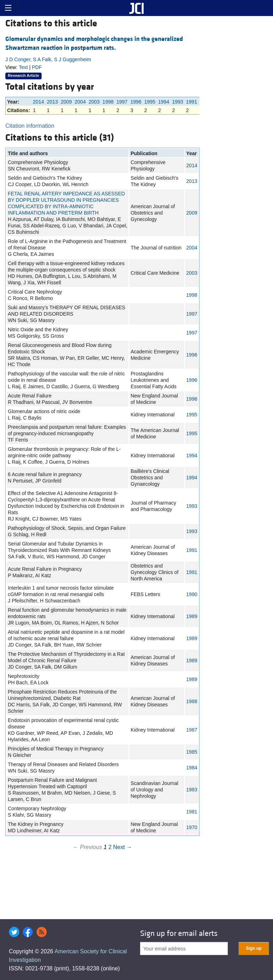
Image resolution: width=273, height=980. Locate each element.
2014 (39, 102)
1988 (192, 701)
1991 (191, 102)
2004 (80, 102)
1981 (192, 812)
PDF (37, 67)
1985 (192, 752)
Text (23, 67)
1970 (192, 827)
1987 (192, 730)
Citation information (30, 126)
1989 (192, 616)
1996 (136, 102)
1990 (192, 594)
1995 (150, 102)
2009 (66, 102)
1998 (108, 102)
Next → (122, 847)
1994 (164, 102)
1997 (122, 102)
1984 (192, 768)
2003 (94, 102)
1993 (178, 102)
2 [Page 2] (110, 847)
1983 (192, 790)
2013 (52, 102)
